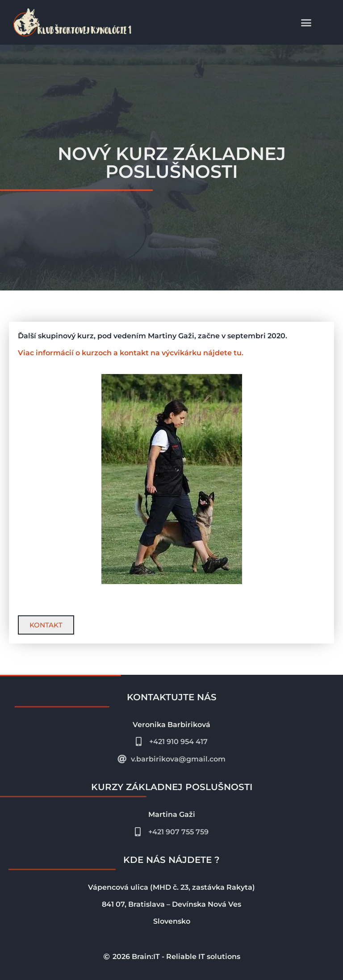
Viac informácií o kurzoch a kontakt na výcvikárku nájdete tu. (131, 353)
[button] (306, 22)
